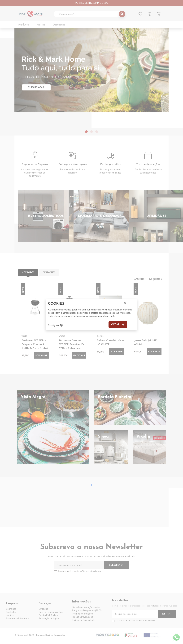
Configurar (55, 325)
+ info (112, 316)
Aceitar (118, 325)
